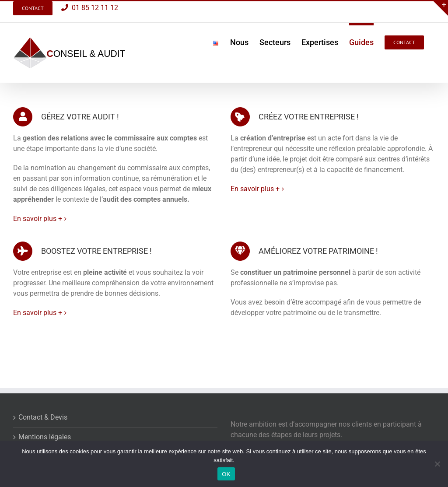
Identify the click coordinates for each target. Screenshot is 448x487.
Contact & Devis (43, 417)
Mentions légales (45, 437)
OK (226, 474)
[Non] (437, 464)
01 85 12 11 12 (93, 8)
